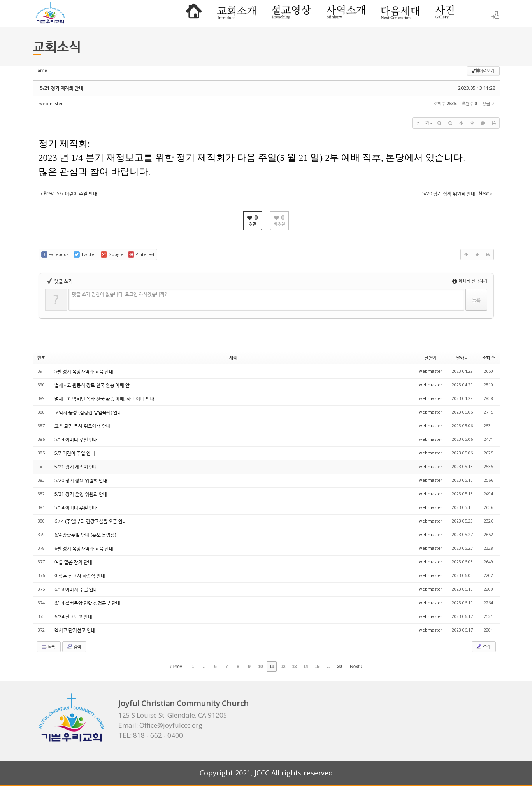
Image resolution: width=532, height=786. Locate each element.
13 (294, 667)
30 (339, 667)
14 (305, 667)
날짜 (462, 357)
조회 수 (489, 357)
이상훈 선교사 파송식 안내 (80, 576)
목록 (48, 647)
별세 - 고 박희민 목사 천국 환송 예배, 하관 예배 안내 (104, 399)
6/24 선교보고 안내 (73, 617)
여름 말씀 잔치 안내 (73, 562)
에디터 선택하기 (470, 281)
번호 (41, 357)
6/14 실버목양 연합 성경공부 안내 (87, 603)
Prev (176, 667)
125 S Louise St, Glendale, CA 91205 (173, 715)
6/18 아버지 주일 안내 (76, 589)
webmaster (51, 103)
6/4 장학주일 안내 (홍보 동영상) (85, 535)
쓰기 (483, 646)
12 (283, 667)
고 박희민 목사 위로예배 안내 (83, 426)
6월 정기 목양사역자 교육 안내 (84, 548)
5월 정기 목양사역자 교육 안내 (84, 371)
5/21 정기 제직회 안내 (62, 88)
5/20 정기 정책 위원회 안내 (81, 480)
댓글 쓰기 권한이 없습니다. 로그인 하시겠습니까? (119, 294)
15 (317, 667)
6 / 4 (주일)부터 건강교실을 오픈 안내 (91, 521)
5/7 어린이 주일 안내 (75, 453)
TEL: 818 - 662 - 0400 (151, 735)
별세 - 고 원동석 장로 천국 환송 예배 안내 (94, 385)
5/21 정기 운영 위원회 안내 (81, 494)
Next (356, 667)
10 (260, 667)
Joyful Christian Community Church (183, 703)
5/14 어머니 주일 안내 (76, 439)
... (204, 667)
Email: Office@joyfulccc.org (160, 725)
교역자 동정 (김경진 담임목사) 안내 (88, 412)
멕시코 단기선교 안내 (75, 630)
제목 (233, 357)
